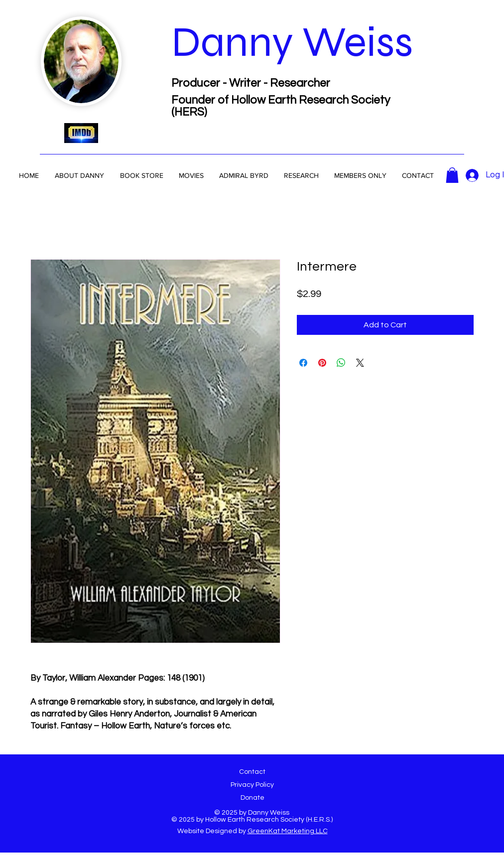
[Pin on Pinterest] (322, 363)
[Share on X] (360, 363)
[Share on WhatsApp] (341, 363)
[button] (244, 175)
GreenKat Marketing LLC (288, 831)
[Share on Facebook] (303, 363)
